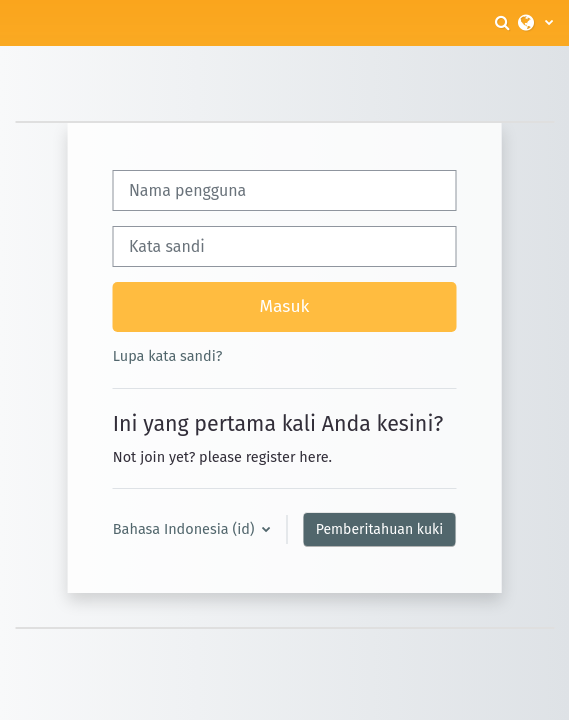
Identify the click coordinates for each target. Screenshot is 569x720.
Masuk (285, 306)
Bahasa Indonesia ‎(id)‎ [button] (186, 529)
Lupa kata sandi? (168, 356)
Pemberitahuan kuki (379, 529)
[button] (504, 23)
